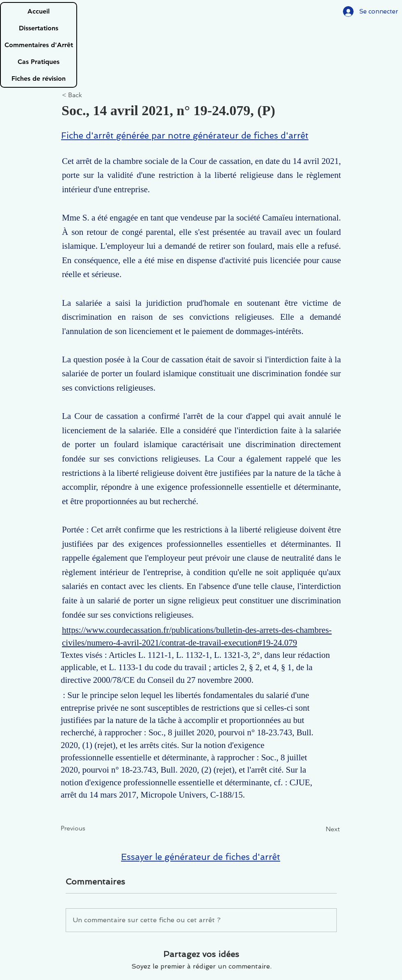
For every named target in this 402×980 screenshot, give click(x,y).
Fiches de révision (39, 78)
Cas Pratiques (39, 62)
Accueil (39, 11)
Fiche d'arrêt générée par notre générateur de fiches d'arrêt (185, 135)
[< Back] (89, 95)
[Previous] (88, 828)
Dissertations (39, 28)
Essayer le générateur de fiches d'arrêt (201, 857)
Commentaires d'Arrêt (39, 45)
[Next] (319, 829)
